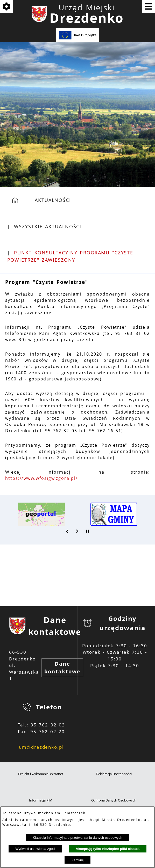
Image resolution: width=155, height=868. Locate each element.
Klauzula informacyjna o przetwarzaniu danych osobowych (77, 838)
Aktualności (53, 200)
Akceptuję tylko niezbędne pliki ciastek (108, 849)
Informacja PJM (41, 800)
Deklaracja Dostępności (114, 774)
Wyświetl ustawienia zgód (35, 849)
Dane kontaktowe (62, 668)
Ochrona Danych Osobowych (114, 800)
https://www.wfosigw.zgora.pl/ (41, 478)
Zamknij (78, 860)
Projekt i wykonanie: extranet (41, 774)
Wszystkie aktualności (48, 226)
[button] (67, 531)
